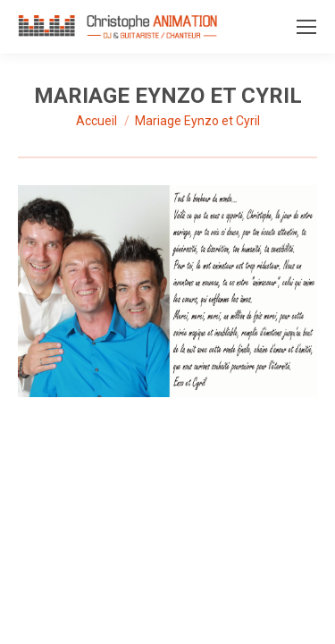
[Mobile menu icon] (306, 27)
